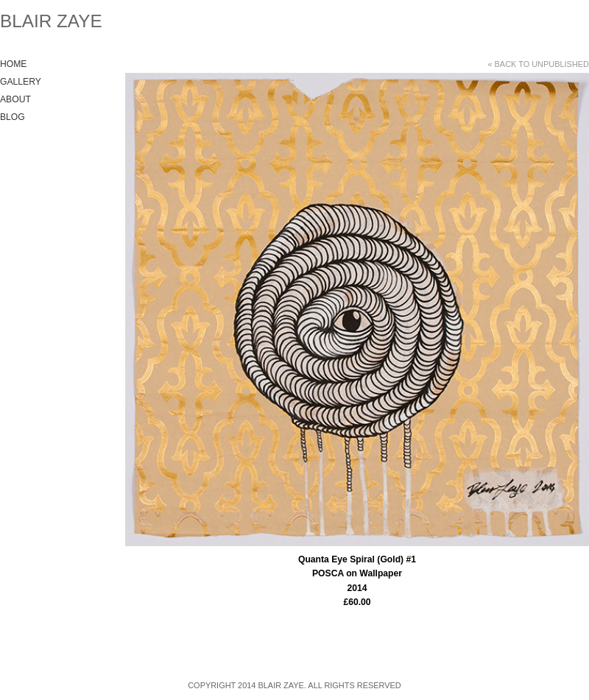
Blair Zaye (51, 21)
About (15, 99)
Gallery (21, 82)
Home (13, 64)
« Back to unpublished (538, 64)
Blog (13, 117)
